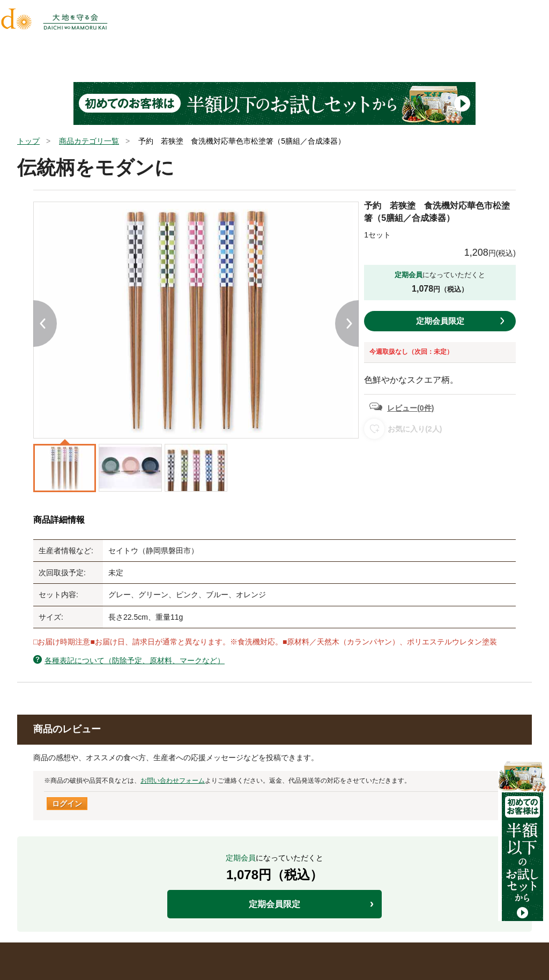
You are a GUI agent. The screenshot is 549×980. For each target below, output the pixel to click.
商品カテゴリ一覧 (89, 141)
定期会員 (409, 275)
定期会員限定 (440, 321)
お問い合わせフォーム (173, 781)
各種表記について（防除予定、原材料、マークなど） (135, 660)
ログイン (67, 804)
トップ (28, 141)
